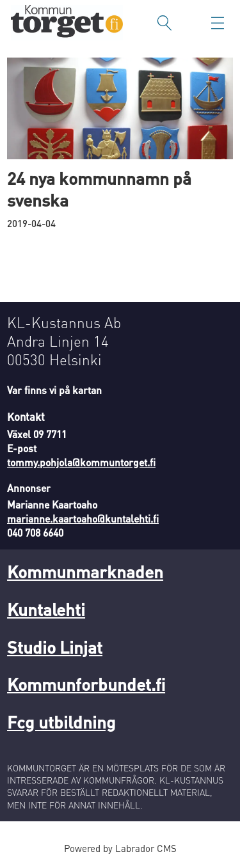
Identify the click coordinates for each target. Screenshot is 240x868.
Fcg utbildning (61, 722)
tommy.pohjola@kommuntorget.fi (81, 462)
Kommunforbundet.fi (86, 684)
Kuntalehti (46, 609)
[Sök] (164, 23)
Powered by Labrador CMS (120, 848)
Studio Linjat (55, 647)
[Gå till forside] (67, 23)
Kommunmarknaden (85, 571)
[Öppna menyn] (218, 23)
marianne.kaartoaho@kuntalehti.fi (83, 519)
